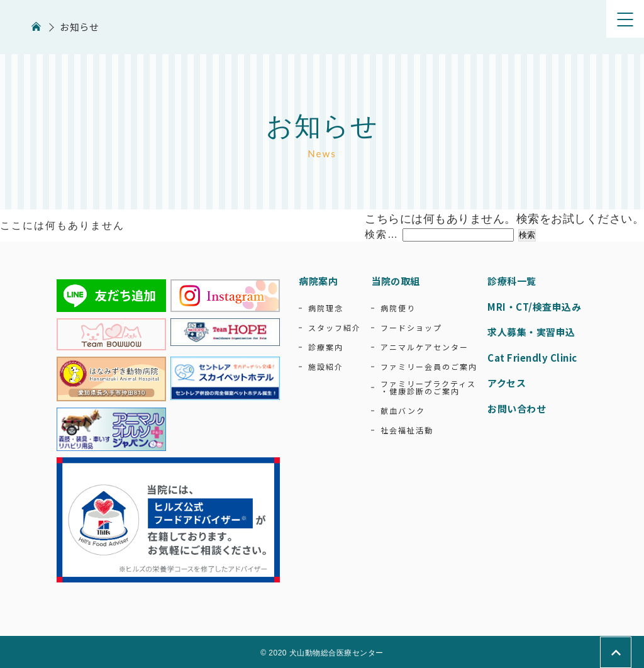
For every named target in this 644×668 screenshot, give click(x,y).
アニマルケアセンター (425, 347)
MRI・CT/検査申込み (534, 307)
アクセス (507, 383)
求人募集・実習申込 (531, 332)
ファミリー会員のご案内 (429, 367)
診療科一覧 (512, 281)
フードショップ (411, 328)
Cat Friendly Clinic (532, 358)
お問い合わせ (517, 409)
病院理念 (326, 308)
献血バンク (403, 411)
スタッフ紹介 (335, 328)
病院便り (398, 308)
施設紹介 (326, 367)
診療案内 (326, 347)
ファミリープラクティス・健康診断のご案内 (428, 387)
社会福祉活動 (407, 430)
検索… (382, 234)
